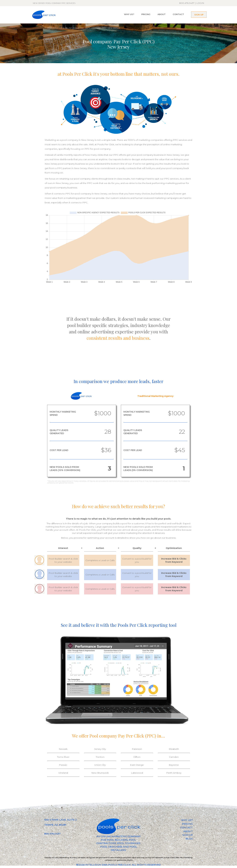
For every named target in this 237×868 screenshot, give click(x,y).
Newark (63, 749)
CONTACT (178, 14)
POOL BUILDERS (117, 840)
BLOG (189, 839)
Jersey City (100, 749)
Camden (174, 757)
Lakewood (137, 773)
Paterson (137, 749)
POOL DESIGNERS (111, 847)
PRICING (146, 14)
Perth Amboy (174, 773)
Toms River (63, 757)
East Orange (137, 765)
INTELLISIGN (93, 865)
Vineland (63, 773)
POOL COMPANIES (129, 843)
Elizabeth (174, 749)
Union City (100, 765)
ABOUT (162, 14)
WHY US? (129, 14)
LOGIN (200, 3)
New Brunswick (100, 773)
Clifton (137, 757)
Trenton (100, 757)
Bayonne (174, 765)
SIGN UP (199, 15)
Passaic (63, 765)
